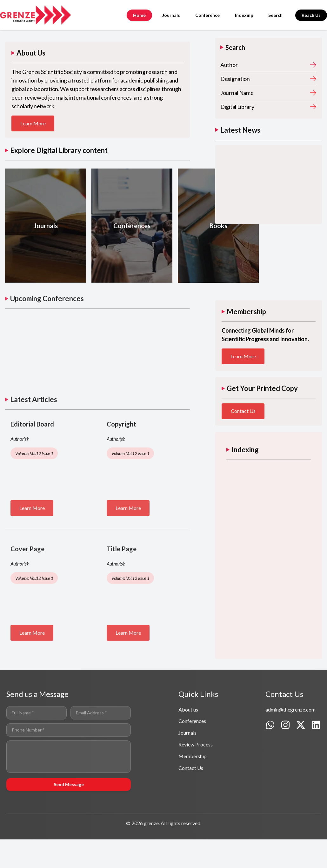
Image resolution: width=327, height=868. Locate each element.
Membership (193, 776)
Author (229, 65)
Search (275, 15)
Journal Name (237, 93)
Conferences (192, 741)
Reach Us (311, 15)
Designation (235, 79)
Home (139, 15)
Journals (171, 15)
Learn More (33, 124)
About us (188, 729)
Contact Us (243, 411)
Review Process (196, 764)
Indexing (244, 15)
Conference (207, 15)
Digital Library (237, 107)
